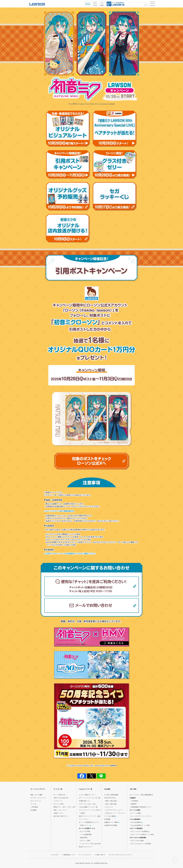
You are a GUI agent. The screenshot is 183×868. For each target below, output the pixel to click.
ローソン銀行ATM (59, 795)
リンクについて (86, 855)
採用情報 (107, 819)
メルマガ (56, 855)
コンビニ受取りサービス (87, 795)
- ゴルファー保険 (85, 841)
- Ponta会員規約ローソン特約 (140, 825)
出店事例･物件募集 (111, 825)
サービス (33, 804)
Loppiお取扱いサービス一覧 (88, 807)
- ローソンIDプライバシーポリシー (141, 816)
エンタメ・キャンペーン (39, 798)
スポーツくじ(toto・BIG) (87, 804)
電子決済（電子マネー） (62, 816)
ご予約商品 (34, 807)
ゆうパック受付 (59, 804)
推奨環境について (70, 855)
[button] (152, 4)
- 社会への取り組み (111, 804)
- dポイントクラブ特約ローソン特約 (142, 834)
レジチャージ (58, 801)
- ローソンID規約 (135, 813)
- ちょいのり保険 (85, 831)
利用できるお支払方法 (61, 798)
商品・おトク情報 (36, 795)
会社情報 (33, 810)
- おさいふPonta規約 (137, 841)
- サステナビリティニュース (113, 810)
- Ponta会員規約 (136, 822)
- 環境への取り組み (111, 801)
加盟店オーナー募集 (112, 822)
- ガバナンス (108, 807)
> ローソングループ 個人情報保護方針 (59, 511)
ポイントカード (36, 801)
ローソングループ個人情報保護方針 (142, 795)
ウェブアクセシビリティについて (121, 855)
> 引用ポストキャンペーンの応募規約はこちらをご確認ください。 (70, 553)
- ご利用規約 (134, 801)
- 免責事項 (133, 804)
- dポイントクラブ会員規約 (140, 831)
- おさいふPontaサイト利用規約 (140, 844)
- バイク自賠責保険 (85, 834)
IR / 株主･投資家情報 (111, 795)
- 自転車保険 (83, 837)
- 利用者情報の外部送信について (141, 807)
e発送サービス (58, 813)
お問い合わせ (101, 855)
